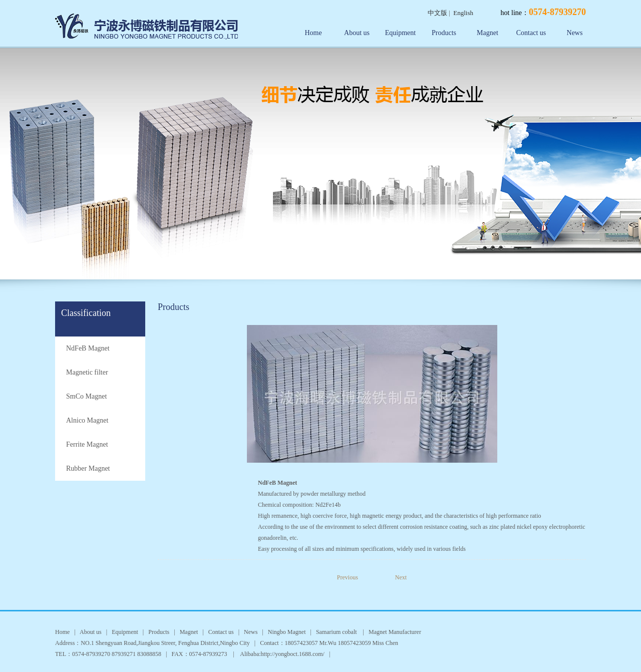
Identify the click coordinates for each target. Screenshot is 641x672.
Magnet (488, 33)
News (575, 33)
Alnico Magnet (87, 420)
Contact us (531, 33)
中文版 (437, 13)
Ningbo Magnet (287, 632)
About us (357, 33)
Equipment (400, 33)
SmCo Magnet (86, 396)
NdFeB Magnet (88, 348)
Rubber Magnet (88, 468)
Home (313, 33)
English (463, 13)
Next (401, 577)
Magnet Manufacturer (395, 632)
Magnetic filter (87, 372)
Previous (355, 577)
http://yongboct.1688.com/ (293, 654)
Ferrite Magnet (87, 444)
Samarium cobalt (337, 632)
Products (444, 33)
